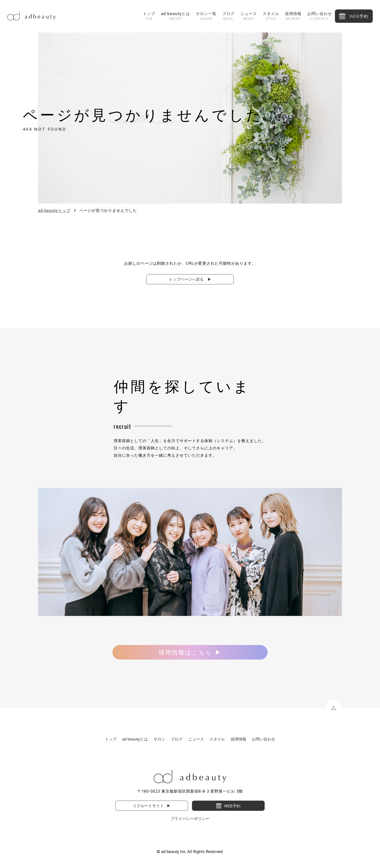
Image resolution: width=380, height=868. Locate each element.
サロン (159, 739)
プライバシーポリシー (190, 819)
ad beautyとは (175, 16)
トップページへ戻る (187, 279)
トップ (149, 16)
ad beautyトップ (54, 210)
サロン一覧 (206, 16)
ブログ (228, 16)
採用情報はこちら (185, 652)
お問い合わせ (320, 16)
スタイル (271, 16)
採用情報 (293, 16)
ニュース (249, 16)
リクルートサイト (148, 806)
